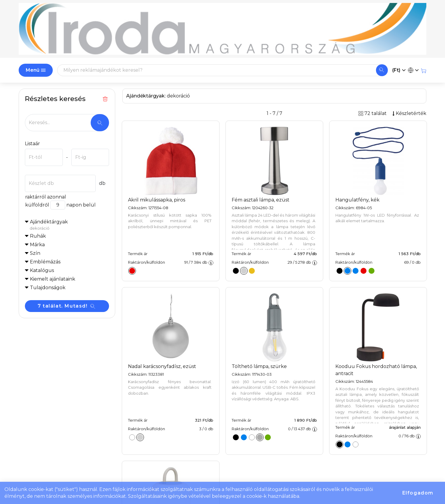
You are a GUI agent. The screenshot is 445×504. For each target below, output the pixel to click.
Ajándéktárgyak (69, 225)
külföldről (37, 205)
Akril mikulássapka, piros (157, 200)
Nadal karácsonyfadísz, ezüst (162, 366)
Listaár (32, 144)
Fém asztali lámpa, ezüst (261, 200)
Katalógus (42, 270)
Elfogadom (418, 493)
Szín (35, 253)
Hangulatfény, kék (357, 200)
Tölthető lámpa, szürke (259, 366)
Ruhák (38, 236)
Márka (37, 245)
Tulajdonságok (48, 288)
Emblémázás (45, 262)
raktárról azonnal (45, 197)
